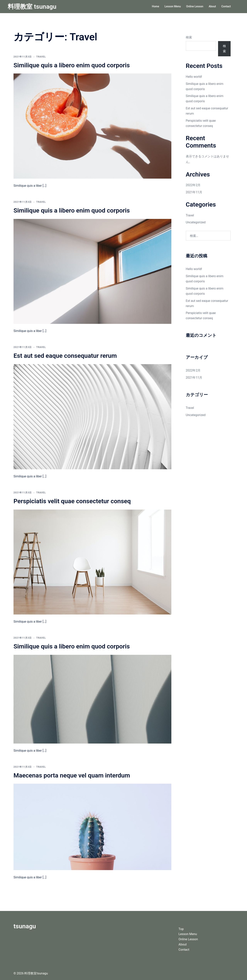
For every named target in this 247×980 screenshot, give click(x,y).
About (212, 6)
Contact (226, 6)
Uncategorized (196, 222)
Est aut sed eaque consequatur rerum (65, 356)
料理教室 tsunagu (32, 7)
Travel (41, 57)
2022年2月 (193, 185)
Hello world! (194, 77)
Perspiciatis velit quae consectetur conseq (72, 501)
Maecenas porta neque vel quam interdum (72, 775)
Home (156, 6)
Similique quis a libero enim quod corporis (72, 65)
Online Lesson (195, 6)
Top (181, 929)
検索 (189, 37)
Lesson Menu (173, 6)
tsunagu (25, 926)
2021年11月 (194, 192)
